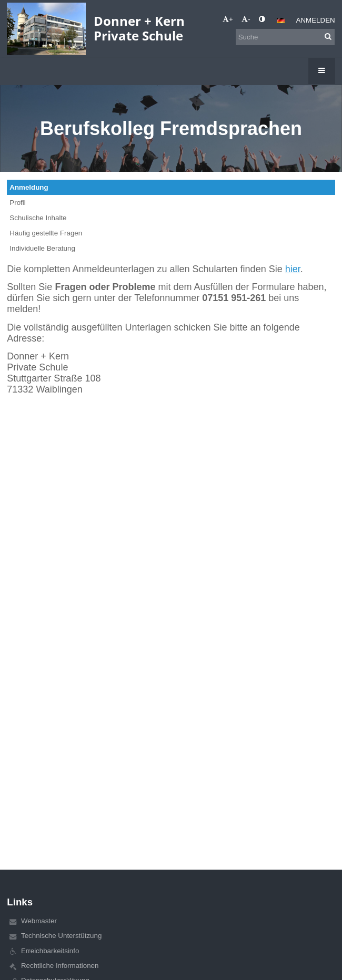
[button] (281, 20)
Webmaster (39, 921)
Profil (17, 203)
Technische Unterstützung (61, 936)
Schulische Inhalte (38, 218)
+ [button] (228, 19)
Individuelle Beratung (42, 248)
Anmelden (316, 20)
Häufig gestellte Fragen (46, 233)
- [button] (246, 19)
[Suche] (285, 37)
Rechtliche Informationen (60, 966)
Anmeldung (29, 187)
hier (293, 269)
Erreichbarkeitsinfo (50, 951)
